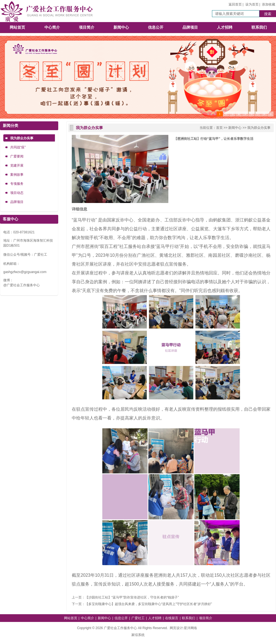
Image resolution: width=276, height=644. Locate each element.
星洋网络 (190, 628)
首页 (219, 128)
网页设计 (176, 628)
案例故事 (17, 175)
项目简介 (87, 27)
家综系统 (138, 635)
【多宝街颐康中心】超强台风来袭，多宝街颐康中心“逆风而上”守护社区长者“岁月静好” (148, 604)
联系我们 (259, 27)
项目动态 (17, 193)
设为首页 (252, 4)
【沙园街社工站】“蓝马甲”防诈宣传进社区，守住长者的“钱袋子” (132, 597)
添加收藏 (269, 4)
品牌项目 (190, 27)
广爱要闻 (17, 156)
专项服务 (17, 184)
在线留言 (172, 618)
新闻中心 (121, 27)
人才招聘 (225, 27)
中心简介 (52, 27)
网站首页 (17, 27)
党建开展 (17, 165)
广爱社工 (138, 618)
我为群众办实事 (22, 138)
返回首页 (235, 4)
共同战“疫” (18, 147)
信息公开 (156, 27)
